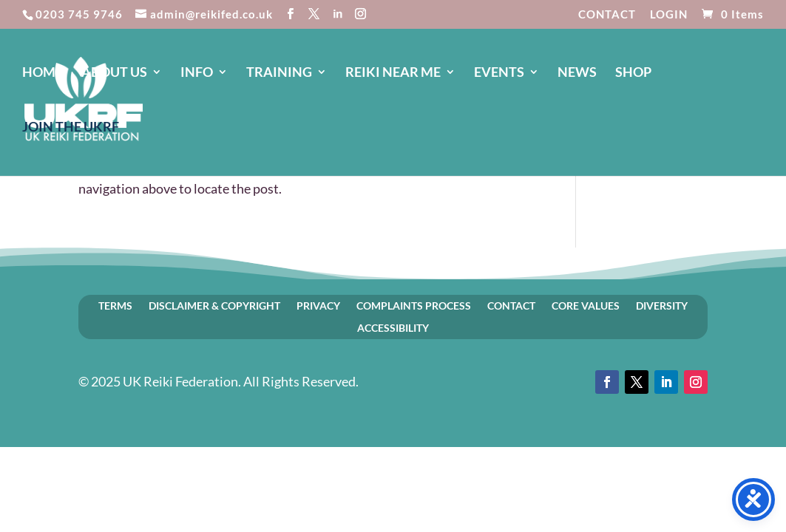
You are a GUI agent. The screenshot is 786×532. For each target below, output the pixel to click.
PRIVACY (318, 305)
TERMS (115, 305)
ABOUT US (114, 73)
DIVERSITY (662, 305)
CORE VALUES (586, 305)
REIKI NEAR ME (393, 73)
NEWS (577, 73)
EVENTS (499, 73)
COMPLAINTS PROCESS (414, 305)
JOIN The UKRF (71, 128)
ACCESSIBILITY (393, 327)
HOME (43, 73)
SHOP (633, 73)
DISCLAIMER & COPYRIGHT (214, 305)
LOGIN (669, 15)
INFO (197, 73)
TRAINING (279, 73)
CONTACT (607, 15)
